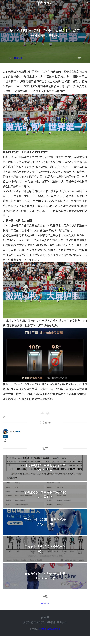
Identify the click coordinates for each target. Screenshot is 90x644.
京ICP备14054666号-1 (49, 629)
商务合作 (62, 622)
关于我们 (28, 622)
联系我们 (39, 622)
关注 (5, 436)
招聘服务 (51, 622)
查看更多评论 (45, 603)
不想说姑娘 (18, 58)
